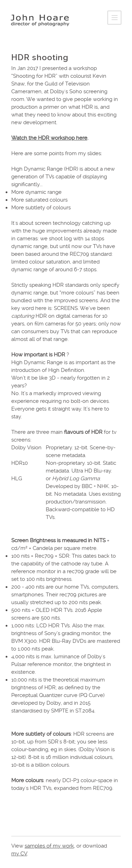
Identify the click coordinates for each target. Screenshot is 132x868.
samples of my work (49, 846)
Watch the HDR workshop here (49, 138)
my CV (19, 854)
